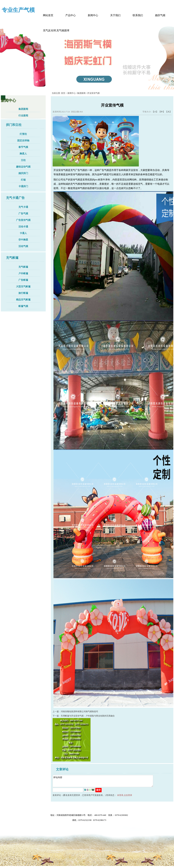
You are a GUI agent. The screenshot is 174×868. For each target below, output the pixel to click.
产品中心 (71, 15)
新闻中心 (93, 15)
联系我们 (138, 15)
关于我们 (115, 15)
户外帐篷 (23, 273)
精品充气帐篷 (23, 300)
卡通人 (23, 233)
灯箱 (23, 180)
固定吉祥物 (23, 141)
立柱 (23, 160)
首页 (63, 93)
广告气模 (23, 214)
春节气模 (23, 147)
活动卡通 (23, 227)
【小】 (155, 112)
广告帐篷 (23, 280)
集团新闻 (23, 109)
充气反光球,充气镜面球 (56, 30)
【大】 (168, 112)
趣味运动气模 (23, 167)
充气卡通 (23, 207)
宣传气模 (63, 170)
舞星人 (23, 154)
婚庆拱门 (23, 173)
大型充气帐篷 (23, 287)
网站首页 (48, 15)
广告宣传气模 (23, 220)
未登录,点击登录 (125, 797)
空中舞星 (23, 240)
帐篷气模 (23, 306)
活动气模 (23, 246)
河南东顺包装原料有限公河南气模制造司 (79, 712)
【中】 (162, 112)
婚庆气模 (160, 15)
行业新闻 (23, 116)
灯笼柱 (23, 134)
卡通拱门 (23, 186)
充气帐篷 (23, 267)
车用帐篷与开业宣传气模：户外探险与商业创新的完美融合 (88, 716)
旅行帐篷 (23, 293)
